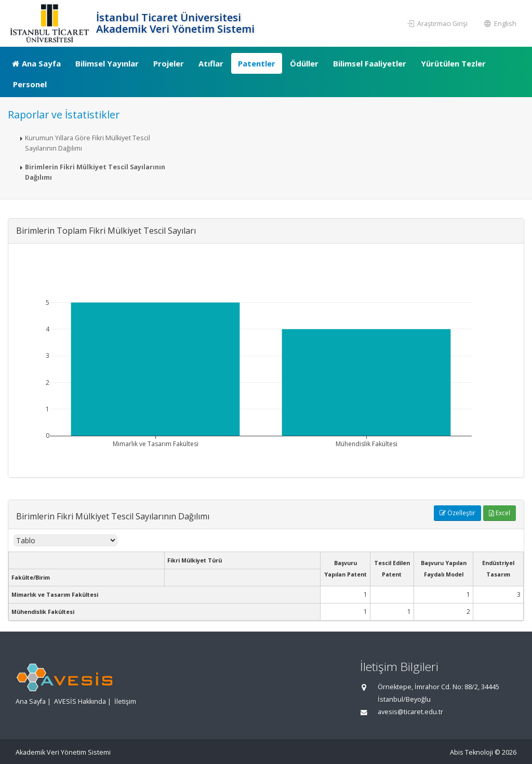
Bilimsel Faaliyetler (370, 63)
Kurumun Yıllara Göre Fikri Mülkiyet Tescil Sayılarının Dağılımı (88, 143)
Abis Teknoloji (471, 752)
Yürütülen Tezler (453, 63)
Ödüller (304, 63)
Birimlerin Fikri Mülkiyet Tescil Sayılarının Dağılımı (95, 172)
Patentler (257, 63)
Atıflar (211, 63)
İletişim (125, 701)
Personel (30, 84)
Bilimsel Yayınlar (107, 63)
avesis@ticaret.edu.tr (410, 712)
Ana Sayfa (36, 63)
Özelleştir (457, 513)
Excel (500, 513)
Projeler (169, 63)
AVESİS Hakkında (80, 701)
